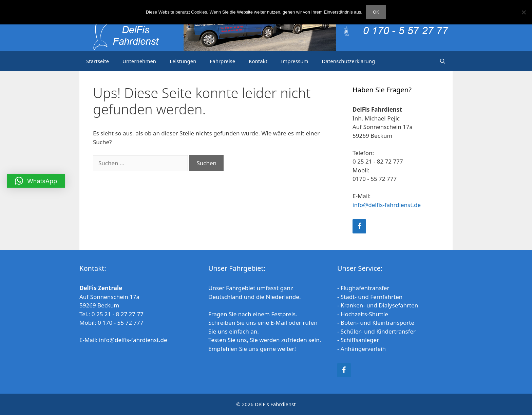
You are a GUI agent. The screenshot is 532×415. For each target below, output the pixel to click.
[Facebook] (359, 226)
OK (376, 12)
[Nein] (524, 12)
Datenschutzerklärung (348, 61)
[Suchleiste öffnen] (443, 61)
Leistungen (183, 61)
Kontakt (258, 61)
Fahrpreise (222, 61)
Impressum (294, 61)
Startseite (98, 61)
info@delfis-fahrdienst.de (387, 205)
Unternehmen (139, 61)
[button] (36, 181)
